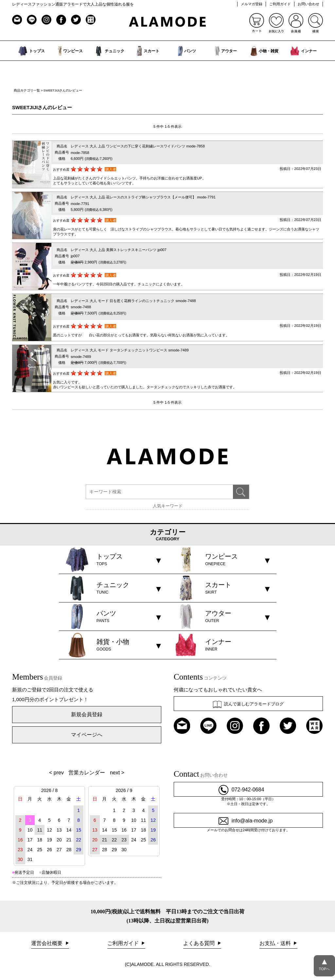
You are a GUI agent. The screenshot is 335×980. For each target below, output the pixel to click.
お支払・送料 (276, 943)
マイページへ (87, 735)
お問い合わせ (309, 4)
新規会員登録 (87, 714)
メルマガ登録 (252, 4)
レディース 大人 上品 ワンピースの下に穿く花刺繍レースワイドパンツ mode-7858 (138, 146)
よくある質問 (200, 943)
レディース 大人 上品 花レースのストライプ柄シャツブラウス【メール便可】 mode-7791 (143, 197)
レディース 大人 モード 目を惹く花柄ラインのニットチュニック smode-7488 (133, 301)
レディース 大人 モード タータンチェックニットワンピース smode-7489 (130, 350)
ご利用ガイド (280, 4)
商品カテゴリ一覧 (27, 90)
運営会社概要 (47, 943)
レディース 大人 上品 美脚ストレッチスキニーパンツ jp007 (119, 250)
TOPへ (324, 963)
